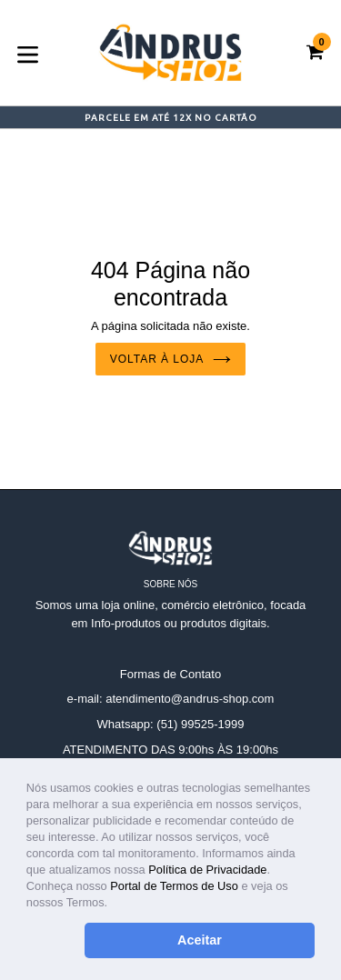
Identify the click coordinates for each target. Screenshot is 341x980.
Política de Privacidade (207, 870)
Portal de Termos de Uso (174, 886)
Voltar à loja (170, 359)
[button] (113, 904)
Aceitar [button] (200, 940)
